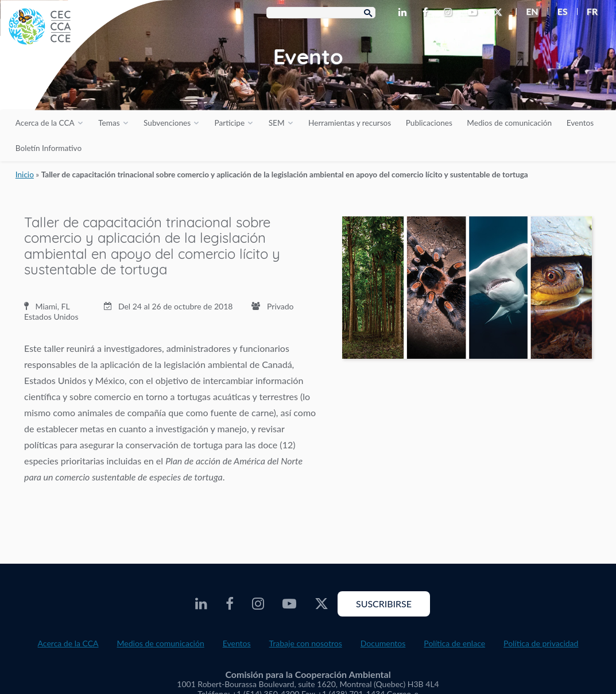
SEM (277, 123)
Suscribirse (384, 604)
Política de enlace (454, 643)
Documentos (383, 643)
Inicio (25, 175)
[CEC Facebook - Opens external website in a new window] (427, 13)
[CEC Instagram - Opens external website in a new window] (450, 13)
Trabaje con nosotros (306, 643)
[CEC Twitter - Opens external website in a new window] (500, 13)
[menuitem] (527, 11)
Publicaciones (429, 123)
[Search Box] (321, 13)
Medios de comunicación (509, 123)
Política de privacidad (541, 643)
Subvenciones (167, 123)
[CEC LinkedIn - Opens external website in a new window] (405, 13)
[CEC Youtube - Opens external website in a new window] (475, 13)
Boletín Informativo (49, 148)
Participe (230, 123)
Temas (109, 123)
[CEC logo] (86, 86)
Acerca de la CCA (45, 123)
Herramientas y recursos (350, 123)
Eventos (580, 123)
